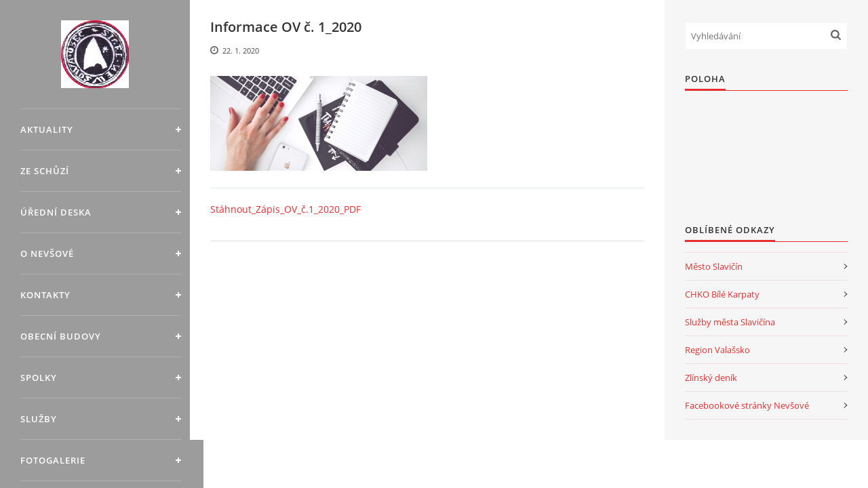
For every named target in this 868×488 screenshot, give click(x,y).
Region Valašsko (717, 350)
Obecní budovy (61, 336)
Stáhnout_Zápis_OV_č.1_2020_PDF (285, 209)
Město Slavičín (714, 266)
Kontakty (45, 295)
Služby (39, 419)
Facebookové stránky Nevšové (747, 405)
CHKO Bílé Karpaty (722, 294)
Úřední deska (56, 212)
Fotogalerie (53, 460)
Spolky (39, 378)
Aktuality (47, 129)
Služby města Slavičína (730, 322)
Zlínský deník (711, 378)
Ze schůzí (45, 171)
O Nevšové (47, 253)
